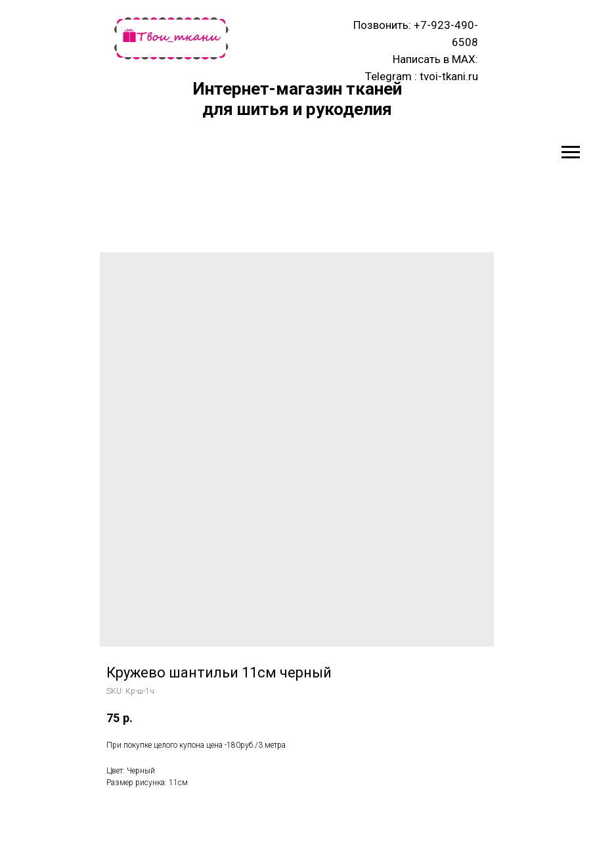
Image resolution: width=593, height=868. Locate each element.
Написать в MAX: (435, 59)
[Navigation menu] (571, 152)
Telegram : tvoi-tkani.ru (422, 76)
